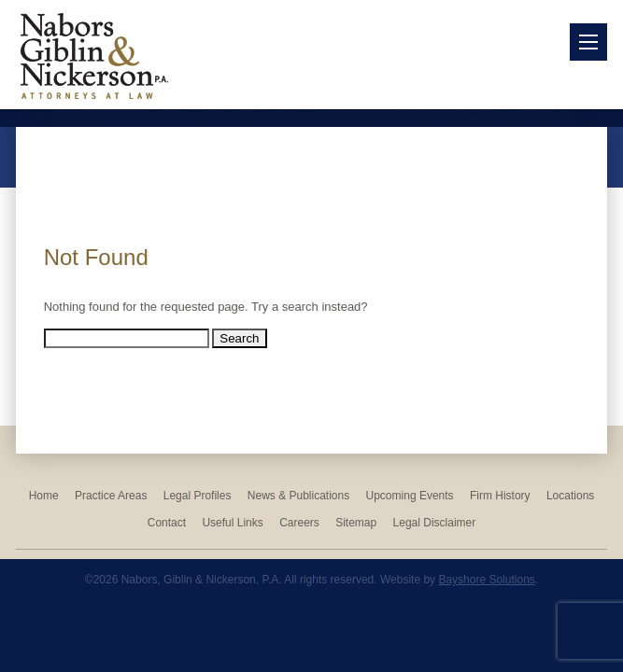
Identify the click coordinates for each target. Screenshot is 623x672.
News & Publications (298, 496)
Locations (570, 496)
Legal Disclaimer (435, 523)
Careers (299, 523)
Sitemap (356, 523)
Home (44, 496)
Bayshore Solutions (486, 580)
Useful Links (232, 523)
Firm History (500, 496)
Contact (167, 523)
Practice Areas (111, 496)
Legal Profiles (198, 496)
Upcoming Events (410, 496)
